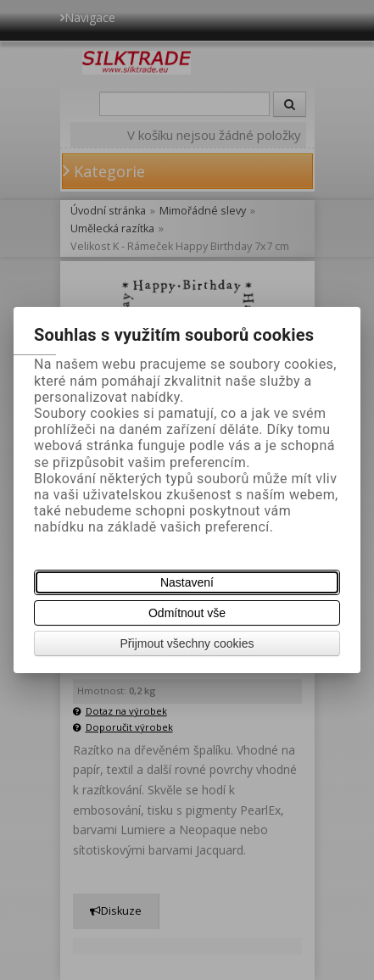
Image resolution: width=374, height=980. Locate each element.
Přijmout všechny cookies (187, 643)
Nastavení (187, 582)
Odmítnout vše (187, 613)
